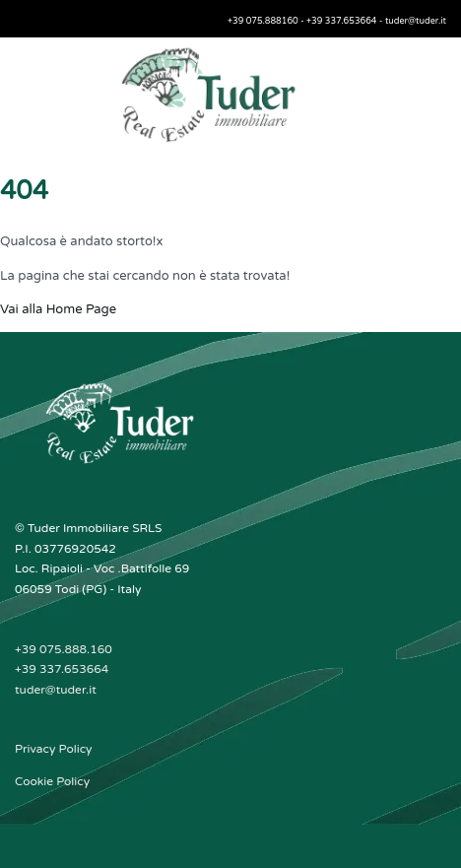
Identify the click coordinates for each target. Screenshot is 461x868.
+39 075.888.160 (64, 649)
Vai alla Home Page (58, 309)
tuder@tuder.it (56, 690)
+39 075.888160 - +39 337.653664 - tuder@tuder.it (337, 21)
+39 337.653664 (62, 669)
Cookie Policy (52, 781)
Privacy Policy (54, 749)
